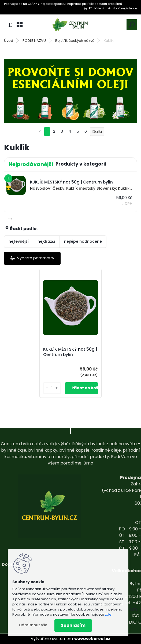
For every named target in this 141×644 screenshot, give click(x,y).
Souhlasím (73, 625)
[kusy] (52, 388)
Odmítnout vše (33, 625)
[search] (132, 25)
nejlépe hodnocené (83, 241)
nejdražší (46, 241)
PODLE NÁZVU (34, 41)
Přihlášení (96, 8)
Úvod (9, 41)
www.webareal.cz (92, 639)
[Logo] (70, 25)
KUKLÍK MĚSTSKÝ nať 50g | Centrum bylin (70, 352)
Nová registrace (125, 8)
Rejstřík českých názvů (75, 41)
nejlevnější (19, 241)
